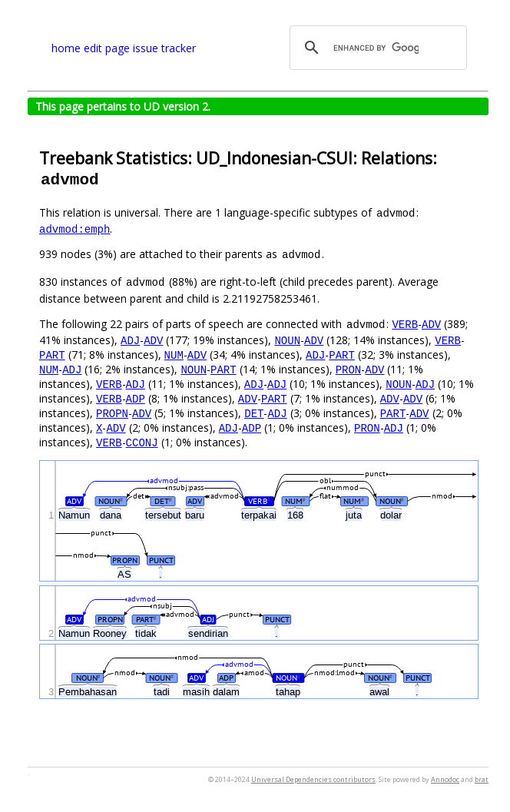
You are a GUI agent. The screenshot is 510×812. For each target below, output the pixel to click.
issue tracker (164, 48)
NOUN (287, 340)
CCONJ (142, 442)
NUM (174, 355)
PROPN (112, 413)
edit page (107, 48)
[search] (376, 48)
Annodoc (445, 779)
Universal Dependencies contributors (313, 779)
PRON (349, 369)
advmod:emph (75, 229)
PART (52, 355)
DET (254, 413)
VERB (405, 324)
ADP (136, 398)
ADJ (130, 340)
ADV (431, 324)
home (66, 48)
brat (482, 779)
